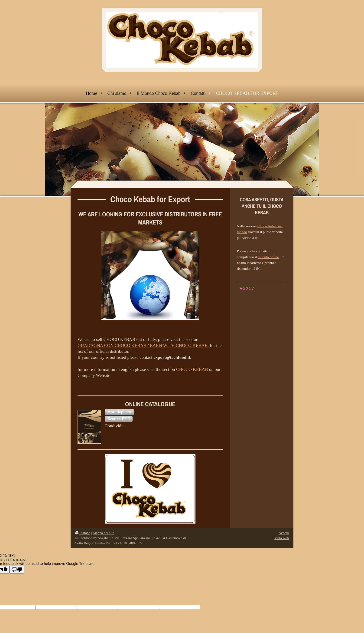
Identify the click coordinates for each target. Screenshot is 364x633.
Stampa (83, 533)
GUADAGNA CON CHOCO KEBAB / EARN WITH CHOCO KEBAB (143, 345)
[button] (119, 412)
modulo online (268, 257)
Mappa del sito (104, 533)
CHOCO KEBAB (192, 369)
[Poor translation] (17, 570)
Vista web (282, 538)
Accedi (284, 533)
